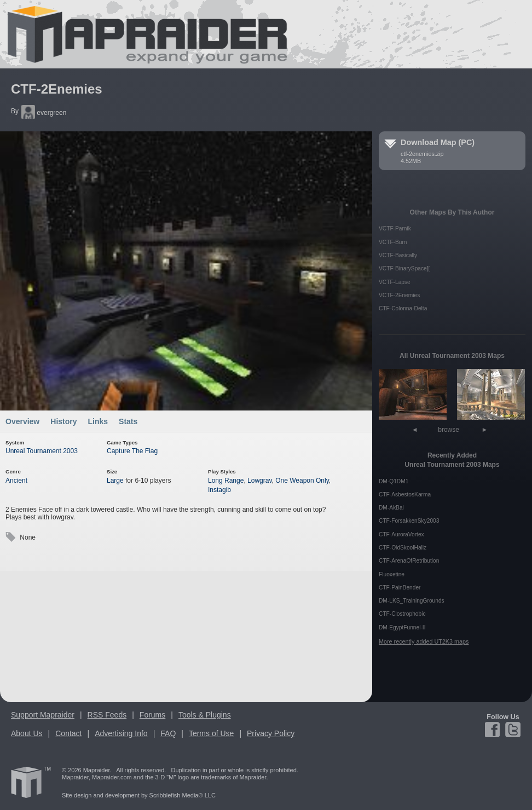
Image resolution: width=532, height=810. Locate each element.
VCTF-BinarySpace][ (404, 268)
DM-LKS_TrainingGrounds (412, 601)
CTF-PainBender (400, 588)
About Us (27, 733)
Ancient (16, 481)
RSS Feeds (107, 715)
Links (98, 421)
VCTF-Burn (393, 242)
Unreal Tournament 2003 (42, 451)
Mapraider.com (141, 34)
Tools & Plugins (205, 715)
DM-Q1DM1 (394, 481)
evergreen (44, 113)
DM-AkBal (391, 508)
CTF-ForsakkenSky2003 (409, 521)
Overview (22, 421)
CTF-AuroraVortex (401, 534)
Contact (68, 733)
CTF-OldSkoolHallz (403, 548)
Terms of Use (211, 733)
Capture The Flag (132, 451)
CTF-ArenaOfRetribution (409, 561)
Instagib (219, 490)
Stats (128, 421)
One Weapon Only (302, 481)
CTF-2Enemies (57, 89)
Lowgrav (259, 481)
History (63, 421)
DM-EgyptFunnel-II (402, 627)
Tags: (10, 537)
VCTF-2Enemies (399, 295)
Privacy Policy (271, 733)
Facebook (494, 730)
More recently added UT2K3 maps (424, 641)
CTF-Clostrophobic (402, 614)
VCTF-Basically (398, 255)
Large (115, 481)
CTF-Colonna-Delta (403, 308)
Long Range (226, 481)
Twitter (512, 730)
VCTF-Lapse (395, 282)
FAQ (168, 733)
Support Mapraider (43, 715)
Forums (152, 715)
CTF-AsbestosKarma (405, 494)
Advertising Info (121, 733)
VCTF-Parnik (395, 228)
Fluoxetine (392, 574)
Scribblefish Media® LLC (183, 795)
